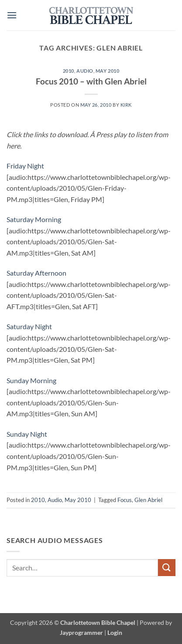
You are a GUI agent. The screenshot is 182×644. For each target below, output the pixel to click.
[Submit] (167, 568)
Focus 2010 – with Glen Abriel (91, 81)
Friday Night (25, 166)
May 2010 (107, 71)
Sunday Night (27, 434)
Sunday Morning (31, 380)
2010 (69, 71)
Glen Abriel (148, 500)
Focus (125, 500)
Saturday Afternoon (36, 273)
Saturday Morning (34, 219)
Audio (85, 71)
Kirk (126, 105)
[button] (12, 15)
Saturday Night (29, 326)
